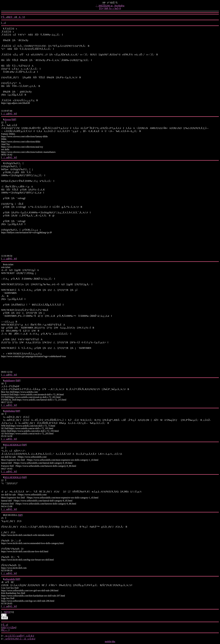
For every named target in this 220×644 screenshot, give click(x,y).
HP (14, 119)
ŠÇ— (5, 630)
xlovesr (8, 119)
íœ (5, 114)
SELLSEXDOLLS (13, 445)
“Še (4, 17)
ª (3, 612)
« (3, 23)
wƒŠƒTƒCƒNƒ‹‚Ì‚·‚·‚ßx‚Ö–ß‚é (19, 639)
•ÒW (13, 114)
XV (21, 17)
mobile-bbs (110, 641)
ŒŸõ (12, 17)
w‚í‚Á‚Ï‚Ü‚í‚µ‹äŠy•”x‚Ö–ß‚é (19, 636)
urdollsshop (10, 411)
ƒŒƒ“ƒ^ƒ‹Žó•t (9, 628)
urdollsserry (10, 381)
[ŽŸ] (8, 612)
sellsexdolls (10, 579)
